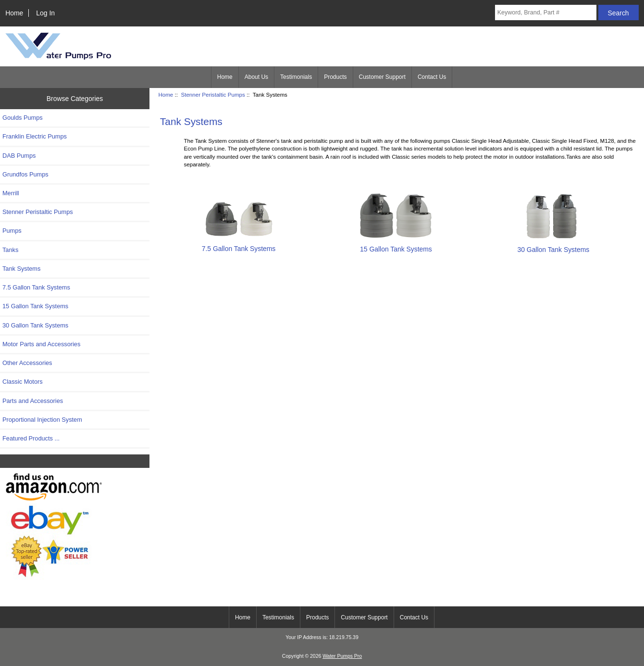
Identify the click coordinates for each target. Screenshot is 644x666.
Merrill (11, 193)
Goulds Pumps (23, 118)
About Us (256, 77)
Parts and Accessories (33, 401)
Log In (45, 13)
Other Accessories (27, 363)
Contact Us (432, 77)
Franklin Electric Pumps (35, 136)
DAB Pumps (19, 156)
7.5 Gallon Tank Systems (36, 287)
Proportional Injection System (42, 420)
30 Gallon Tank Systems (35, 325)
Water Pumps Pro (342, 656)
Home (14, 13)
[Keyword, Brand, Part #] (546, 13)
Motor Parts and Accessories (41, 344)
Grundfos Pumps (25, 174)
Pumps (12, 231)
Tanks (10, 250)
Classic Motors (23, 382)
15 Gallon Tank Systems (35, 306)
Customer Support (382, 77)
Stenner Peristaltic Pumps (213, 94)
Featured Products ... (31, 438)
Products (335, 77)
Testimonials (296, 77)
